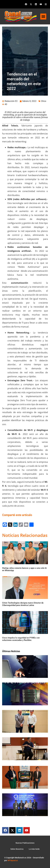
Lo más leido (34, 849)
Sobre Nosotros (17, 849)
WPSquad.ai (13, 860)
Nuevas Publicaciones (25, 843)
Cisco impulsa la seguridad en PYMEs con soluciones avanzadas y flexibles (21, 639)
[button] (43, 17)
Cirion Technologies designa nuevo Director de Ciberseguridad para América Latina (23, 604)
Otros (44, 101)
